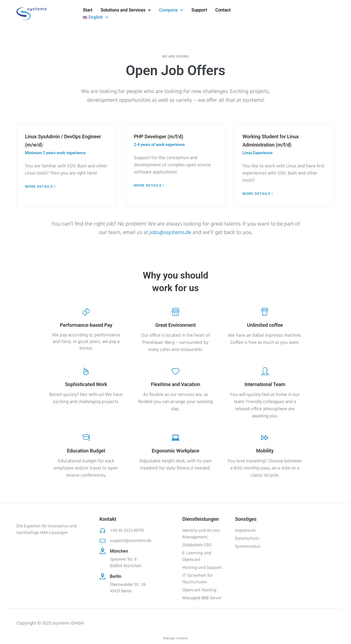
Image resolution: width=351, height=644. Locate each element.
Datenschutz (247, 539)
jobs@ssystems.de (170, 233)
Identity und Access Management (201, 534)
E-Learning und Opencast (197, 556)
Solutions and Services (123, 10)
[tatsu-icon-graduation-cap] (86, 437)
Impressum (245, 531)
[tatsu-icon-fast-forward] (265, 437)
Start (88, 10)
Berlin (116, 576)
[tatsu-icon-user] (265, 371)
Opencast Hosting (199, 590)
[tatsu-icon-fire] (86, 371)
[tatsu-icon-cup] (265, 312)
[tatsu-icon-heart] (175, 371)
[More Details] (41, 186)
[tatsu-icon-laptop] (175, 437)
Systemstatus (248, 547)
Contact (223, 10)
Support (199, 10)
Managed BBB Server (202, 598)
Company (168, 10)
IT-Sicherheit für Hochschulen (197, 579)
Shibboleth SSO (197, 545)
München (119, 551)
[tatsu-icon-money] (86, 312)
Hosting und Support (202, 568)
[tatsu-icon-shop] (175, 312)
